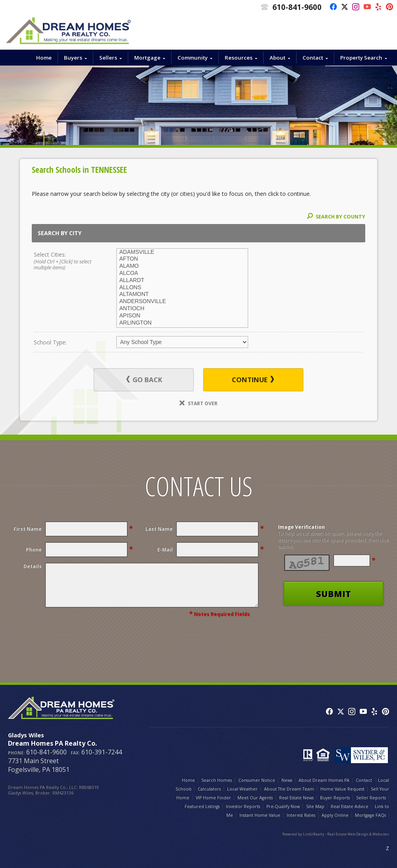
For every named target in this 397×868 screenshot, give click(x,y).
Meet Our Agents (255, 798)
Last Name (159, 529)
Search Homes (217, 780)
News (287, 780)
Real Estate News (296, 798)
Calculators (209, 789)
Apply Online (335, 815)
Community (193, 58)
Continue (253, 380)
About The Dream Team (289, 789)
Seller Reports (371, 798)
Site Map (315, 806)
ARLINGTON (182, 323)
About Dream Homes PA (324, 780)
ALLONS (182, 288)
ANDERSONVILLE (182, 302)
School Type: (50, 342)
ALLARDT (182, 280)
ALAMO (182, 266)
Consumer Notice (257, 780)
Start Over (198, 403)
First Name (28, 529)
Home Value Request (342, 789)
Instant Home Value (260, 815)
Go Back (144, 380)
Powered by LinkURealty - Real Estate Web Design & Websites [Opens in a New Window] (336, 834)
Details (33, 566)
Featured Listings (202, 806)
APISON (182, 316)
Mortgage (147, 58)
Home (44, 58)
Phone (34, 550)
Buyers (73, 58)
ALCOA (182, 273)
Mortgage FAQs (370, 815)
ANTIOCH (182, 309)
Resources (239, 58)
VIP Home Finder (213, 798)
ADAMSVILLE (182, 252)
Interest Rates (301, 815)
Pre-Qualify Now (283, 806)
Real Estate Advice (350, 806)
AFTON (182, 259)
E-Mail (165, 550)
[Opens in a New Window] (331, 7)
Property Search (361, 58)
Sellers (108, 58)
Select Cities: (67, 261)
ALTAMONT (182, 294)
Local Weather (242, 789)
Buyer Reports (335, 798)
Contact (313, 58)
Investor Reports (243, 806)
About (278, 58)
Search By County (336, 217)
